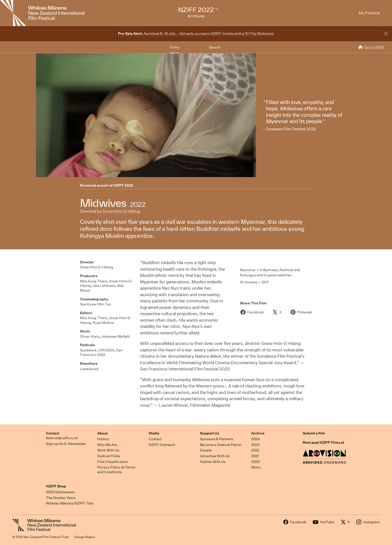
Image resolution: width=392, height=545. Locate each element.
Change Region (84, 537)
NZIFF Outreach (162, 445)
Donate (206, 450)
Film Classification (112, 462)
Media (154, 433)
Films (175, 47)
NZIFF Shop (56, 486)
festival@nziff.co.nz (62, 438)
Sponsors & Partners (216, 439)
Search (214, 47)
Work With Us (108, 450)
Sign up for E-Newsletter (66, 444)
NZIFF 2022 (123, 185)
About (102, 433)
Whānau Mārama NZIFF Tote (70, 503)
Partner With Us (213, 462)
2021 (255, 456)
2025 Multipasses (60, 492)
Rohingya (248, 275)
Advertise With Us (215, 456)
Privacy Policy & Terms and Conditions (116, 470)
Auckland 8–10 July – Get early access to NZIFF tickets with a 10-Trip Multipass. (196, 34)
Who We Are (107, 445)
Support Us (209, 433)
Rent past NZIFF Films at (323, 442)
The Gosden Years (61, 498)
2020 (255, 462)
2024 (255, 439)
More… (257, 467)
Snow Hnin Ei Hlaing (121, 211)
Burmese (270, 270)
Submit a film (314, 433)
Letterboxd (89, 369)
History (103, 439)
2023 (255, 445)
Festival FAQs (109, 456)
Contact (53, 433)
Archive (258, 433)
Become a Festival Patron (221, 445)
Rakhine (286, 270)
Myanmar (248, 270)
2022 (255, 450)
